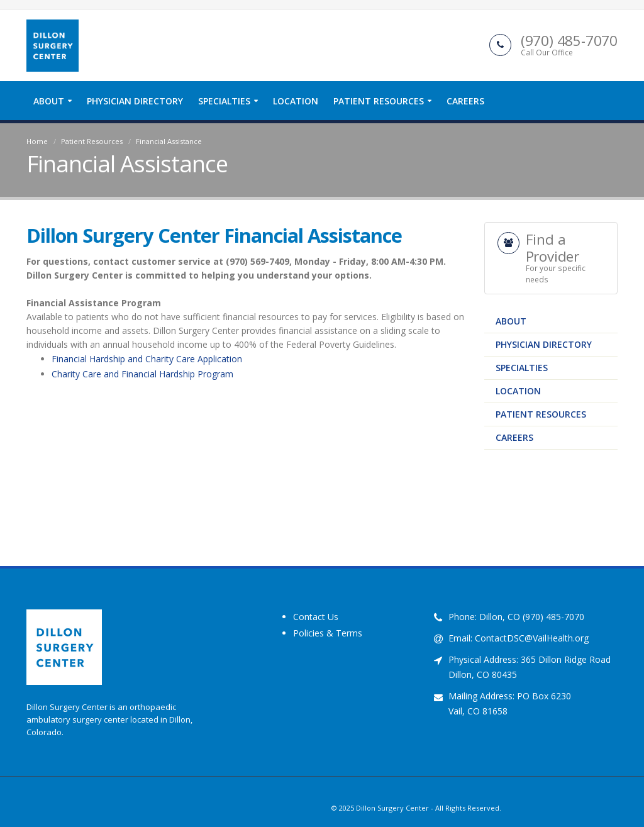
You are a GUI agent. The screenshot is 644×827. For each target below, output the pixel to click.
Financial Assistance (169, 141)
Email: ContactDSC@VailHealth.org (519, 638)
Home (37, 141)
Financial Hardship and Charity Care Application (147, 359)
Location (296, 101)
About (49, 101)
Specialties (224, 101)
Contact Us (316, 617)
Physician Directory (135, 101)
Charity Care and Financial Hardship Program (142, 374)
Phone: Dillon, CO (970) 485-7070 (516, 617)
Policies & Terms (328, 633)
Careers (465, 101)
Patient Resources (379, 101)
